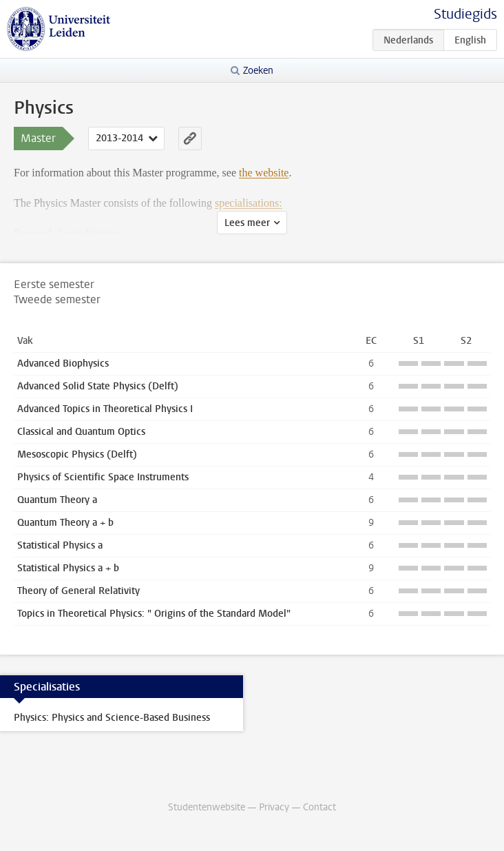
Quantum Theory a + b (65, 523)
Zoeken (258, 71)
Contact (319, 807)
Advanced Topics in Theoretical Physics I (105, 409)
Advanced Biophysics (63, 363)
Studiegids (465, 14)
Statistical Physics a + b (68, 568)
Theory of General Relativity (78, 591)
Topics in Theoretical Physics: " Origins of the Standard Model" (154, 614)
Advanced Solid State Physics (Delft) (98, 386)
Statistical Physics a (60, 545)
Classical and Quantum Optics (81, 432)
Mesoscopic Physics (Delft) (77, 454)
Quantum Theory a (57, 500)
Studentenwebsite (207, 807)
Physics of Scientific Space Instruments (103, 477)
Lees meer (247, 223)
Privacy (274, 807)
